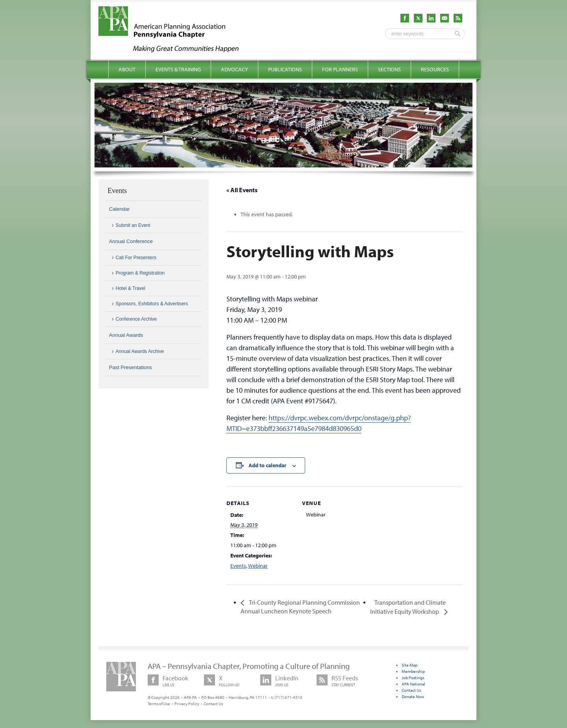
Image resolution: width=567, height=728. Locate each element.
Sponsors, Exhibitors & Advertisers (152, 304)
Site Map (409, 665)
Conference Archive (136, 319)
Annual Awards (126, 335)
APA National (413, 684)
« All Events (242, 190)
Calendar (120, 209)
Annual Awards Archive (140, 351)
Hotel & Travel (131, 288)
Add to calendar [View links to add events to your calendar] (267, 465)
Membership (413, 671)
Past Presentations (131, 367)
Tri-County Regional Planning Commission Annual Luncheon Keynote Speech (300, 607)
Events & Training (178, 69)
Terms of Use (159, 704)
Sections (389, 69)
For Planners (340, 69)
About (127, 69)
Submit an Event (133, 225)
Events (238, 566)
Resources (435, 69)
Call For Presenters (136, 258)
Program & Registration (140, 273)
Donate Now (413, 696)
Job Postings (413, 678)
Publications (285, 69)
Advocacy (234, 69)
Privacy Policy (187, 704)
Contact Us (213, 704)
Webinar (258, 566)
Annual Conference (131, 241)
